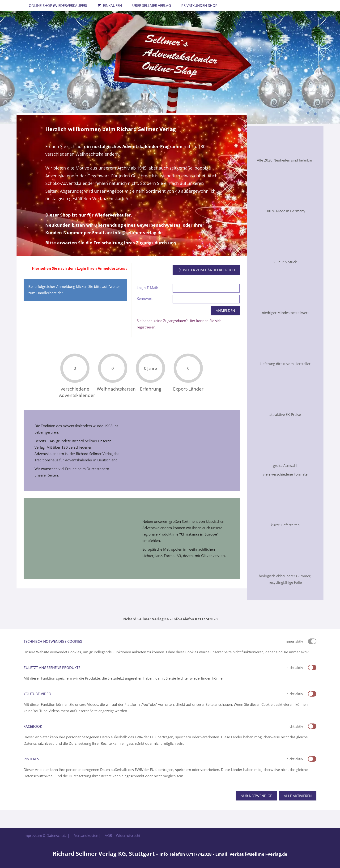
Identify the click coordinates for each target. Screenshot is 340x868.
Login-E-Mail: (147, 288)
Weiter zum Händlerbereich (206, 270)
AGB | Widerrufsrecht (123, 835)
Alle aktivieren (298, 796)
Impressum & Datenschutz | (47, 835)
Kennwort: (145, 298)
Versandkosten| (87, 835)
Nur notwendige (256, 796)
